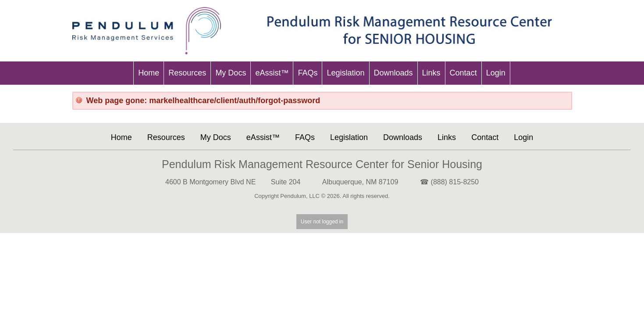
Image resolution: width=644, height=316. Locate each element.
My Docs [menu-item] (231, 73)
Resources (166, 137)
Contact (485, 137)
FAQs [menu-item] (308, 73)
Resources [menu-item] (187, 73)
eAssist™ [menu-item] (272, 73)
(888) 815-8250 (455, 182)
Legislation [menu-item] (345, 73)
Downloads (403, 137)
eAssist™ (263, 137)
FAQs (305, 137)
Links (447, 137)
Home (121, 137)
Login (523, 137)
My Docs (216, 137)
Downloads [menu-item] (393, 73)
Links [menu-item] (431, 73)
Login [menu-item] (496, 73)
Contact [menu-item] (463, 73)
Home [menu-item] (149, 73)
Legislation (349, 137)
